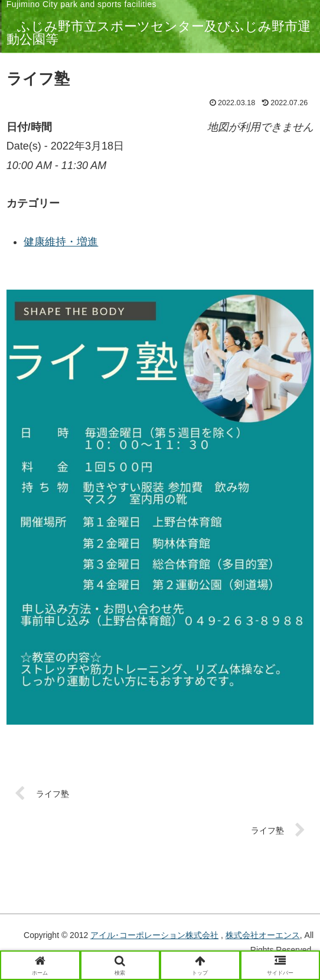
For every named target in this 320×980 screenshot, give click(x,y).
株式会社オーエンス (263, 935)
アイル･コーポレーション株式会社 (154, 935)
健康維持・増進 (61, 242)
